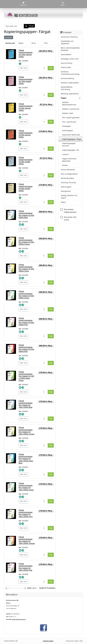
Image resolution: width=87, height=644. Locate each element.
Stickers (65, 165)
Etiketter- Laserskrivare (71, 109)
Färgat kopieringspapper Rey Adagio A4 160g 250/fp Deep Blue (26, 459)
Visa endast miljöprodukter (70, 211)
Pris (46, 43)
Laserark (65, 154)
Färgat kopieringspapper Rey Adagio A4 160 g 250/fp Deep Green (26, 376)
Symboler (9, 37)
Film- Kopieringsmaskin (71, 118)
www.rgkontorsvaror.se (19, 619)
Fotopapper (67, 126)
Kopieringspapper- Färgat (72, 139)
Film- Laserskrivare (69, 122)
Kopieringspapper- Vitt (71, 150)
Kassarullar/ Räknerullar (71, 135)
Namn (21, 43)
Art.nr (34, 43)
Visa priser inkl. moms (70, 218)
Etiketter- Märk (68, 113)
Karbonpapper (68, 130)
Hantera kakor (48, 641)
